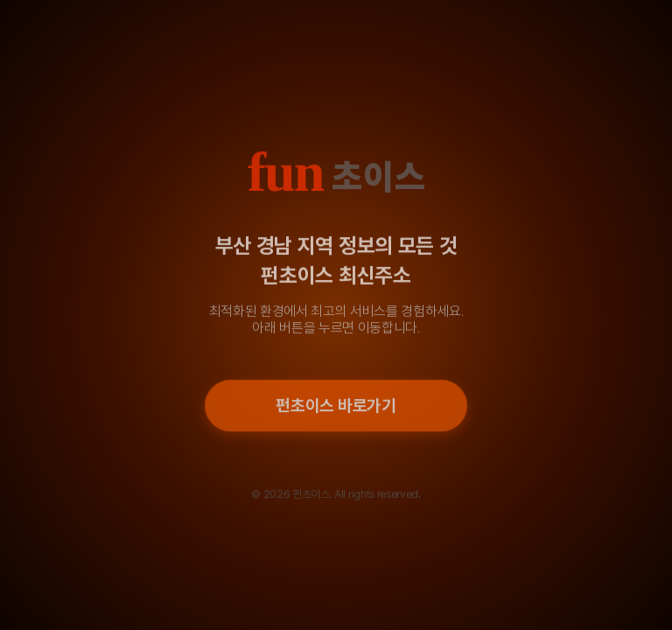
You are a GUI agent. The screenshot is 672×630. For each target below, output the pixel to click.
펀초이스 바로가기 (336, 406)
